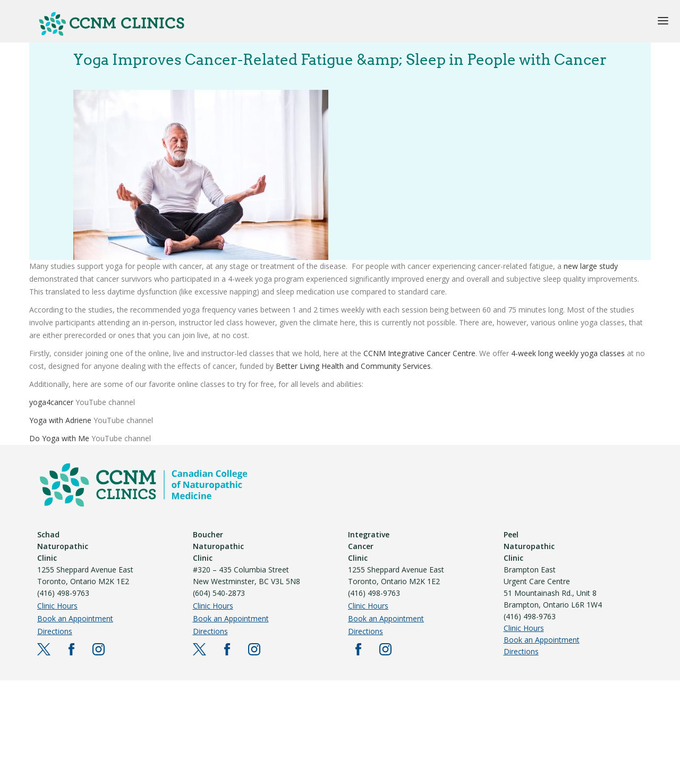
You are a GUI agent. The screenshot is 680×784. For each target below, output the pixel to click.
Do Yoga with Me (59, 438)
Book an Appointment (75, 618)
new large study (591, 266)
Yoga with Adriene (60, 420)
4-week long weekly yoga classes (568, 353)
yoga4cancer (52, 402)
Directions (55, 631)
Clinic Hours (57, 606)
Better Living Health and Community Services (353, 366)
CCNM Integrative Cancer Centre (419, 353)
